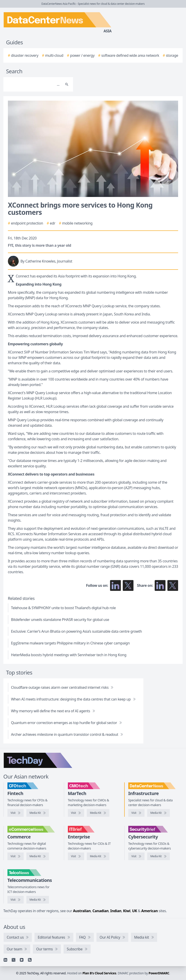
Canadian (101, 911)
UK (135, 911)
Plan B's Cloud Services (99, 973)
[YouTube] (22, 960)
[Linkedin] (5, 960)
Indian (116, 911)
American (150, 911)
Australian (82, 911)
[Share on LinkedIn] (160, 585)
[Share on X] (173, 585)
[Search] (34, 84)
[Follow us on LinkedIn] (115, 585)
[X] (14, 960)
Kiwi (127, 911)
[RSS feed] (30, 960)
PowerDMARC (159, 973)
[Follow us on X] (128, 585)
